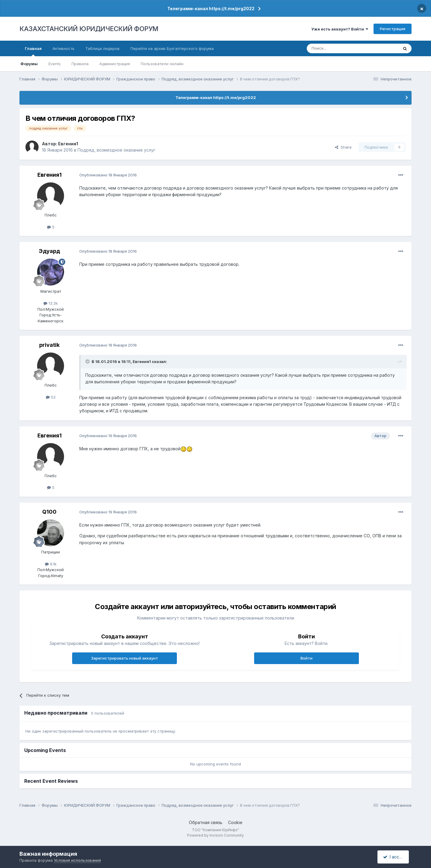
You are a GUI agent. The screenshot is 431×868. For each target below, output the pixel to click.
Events (55, 64)
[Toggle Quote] (88, 361)
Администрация (115, 64)
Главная (33, 51)
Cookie (235, 822)
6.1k (51, 564)
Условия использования (77, 860)
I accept (394, 857)
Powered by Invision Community (215, 835)
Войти (306, 658)
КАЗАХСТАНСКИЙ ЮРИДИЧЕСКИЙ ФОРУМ (89, 29)
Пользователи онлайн (162, 64)
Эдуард (49, 251)
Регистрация (393, 29)
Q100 (49, 512)
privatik (49, 345)
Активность (63, 48)
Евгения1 (68, 144)
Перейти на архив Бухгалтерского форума (172, 48)
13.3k (51, 303)
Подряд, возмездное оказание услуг (116, 150)
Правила (80, 64)
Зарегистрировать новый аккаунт (125, 658)
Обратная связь (206, 822)
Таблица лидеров (103, 48)
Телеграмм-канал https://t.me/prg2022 (211, 9)
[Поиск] (336, 48)
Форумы (29, 64)
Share (343, 147)
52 (51, 397)
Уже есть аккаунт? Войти (340, 29)
